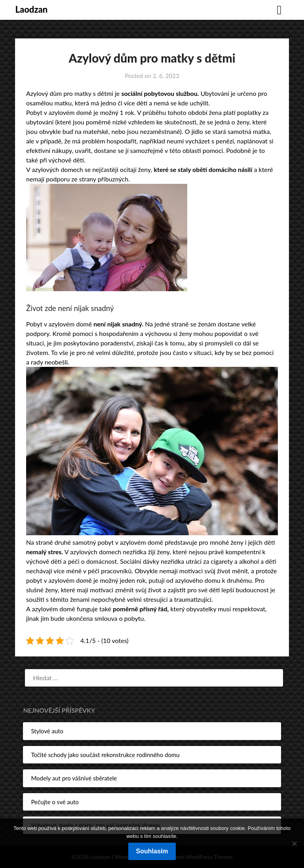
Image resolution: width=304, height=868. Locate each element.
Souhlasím (152, 851)
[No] (294, 843)
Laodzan (31, 9)
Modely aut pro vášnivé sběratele (74, 778)
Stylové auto (47, 731)
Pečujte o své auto (55, 802)
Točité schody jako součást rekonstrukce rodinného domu (105, 755)
